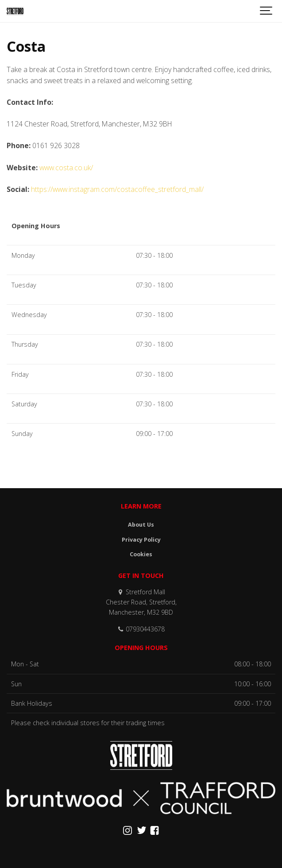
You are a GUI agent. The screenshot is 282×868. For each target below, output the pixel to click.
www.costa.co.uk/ (66, 168)
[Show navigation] (267, 11)
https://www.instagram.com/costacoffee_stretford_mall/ (117, 189)
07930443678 (141, 629)
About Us (141, 525)
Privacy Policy (141, 540)
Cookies (141, 554)
